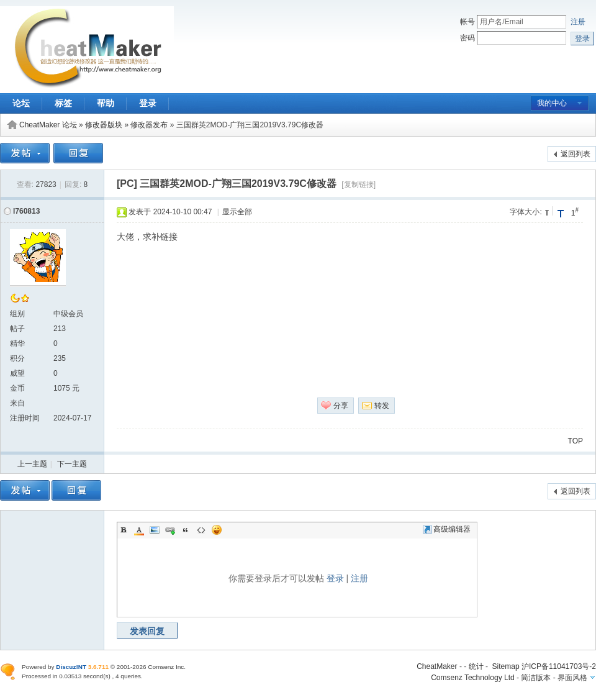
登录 (148, 103)
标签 (63, 103)
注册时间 (25, 418)
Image (155, 530)
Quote (186, 530)
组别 (17, 314)
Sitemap (506, 666)
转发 (382, 406)
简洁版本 (536, 678)
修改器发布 (149, 125)
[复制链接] (359, 184)
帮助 (106, 103)
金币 (17, 388)
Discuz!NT (71, 667)
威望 (17, 373)
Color (139, 530)
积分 (17, 358)
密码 (467, 38)
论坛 (21, 103)
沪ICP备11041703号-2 (559, 666)
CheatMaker (437, 666)
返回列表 (576, 154)
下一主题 (72, 464)
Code (201, 530)
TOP (576, 441)
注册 (578, 22)
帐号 (467, 22)
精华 (17, 343)
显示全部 (237, 212)
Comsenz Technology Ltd (473, 678)
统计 (476, 666)
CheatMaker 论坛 (48, 125)
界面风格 (572, 678)
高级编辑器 (447, 529)
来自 (17, 403)
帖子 (17, 329)
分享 (341, 406)
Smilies (217, 530)
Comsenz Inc (166, 667)
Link (170, 530)
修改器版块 (104, 125)
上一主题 (32, 464)
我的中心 (552, 103)
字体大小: (526, 212)
